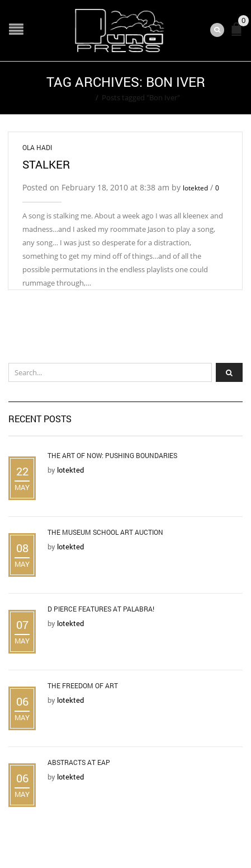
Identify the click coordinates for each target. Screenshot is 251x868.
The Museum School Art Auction (105, 532)
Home (82, 97)
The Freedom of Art (83, 685)
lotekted (195, 188)
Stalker (46, 164)
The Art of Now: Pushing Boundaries (112, 455)
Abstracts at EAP (79, 762)
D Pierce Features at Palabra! (101, 609)
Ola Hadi (37, 147)
